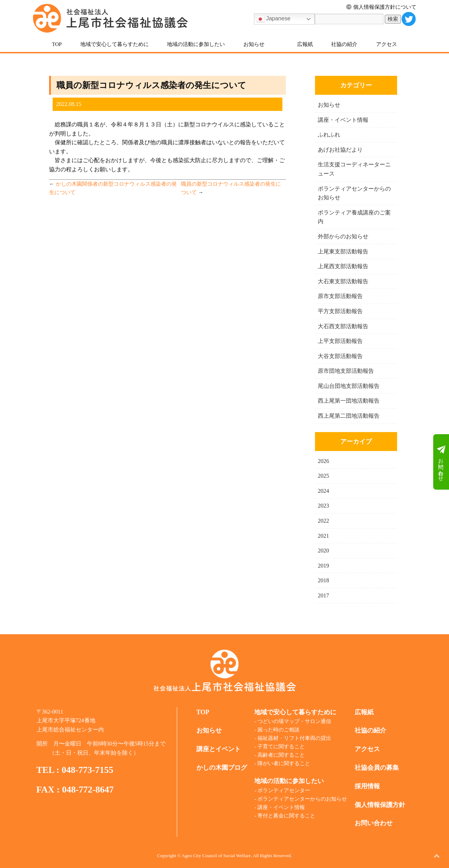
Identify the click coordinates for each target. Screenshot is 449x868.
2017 (323, 595)
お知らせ (254, 44)
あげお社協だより (340, 150)
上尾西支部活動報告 (343, 266)
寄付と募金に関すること (286, 816)
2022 (323, 521)
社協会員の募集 (377, 768)
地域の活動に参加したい (196, 44)
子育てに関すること (281, 747)
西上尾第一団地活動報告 (349, 401)
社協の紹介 (344, 44)
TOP (57, 44)
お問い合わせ (441, 462)
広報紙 (305, 44)
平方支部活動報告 (340, 311)
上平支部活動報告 (340, 341)
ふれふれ (329, 135)
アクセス (387, 44)
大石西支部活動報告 (343, 326)
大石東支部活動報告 (343, 281)
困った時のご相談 (279, 730)
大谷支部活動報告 (340, 356)
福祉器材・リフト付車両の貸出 (294, 738)
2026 (323, 461)
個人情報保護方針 (380, 805)
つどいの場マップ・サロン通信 (294, 721)
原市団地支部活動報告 (346, 371)
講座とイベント (219, 749)
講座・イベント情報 (343, 120)
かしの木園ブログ (222, 768)
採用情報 (367, 786)
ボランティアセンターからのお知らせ (302, 799)
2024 (323, 491)
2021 (323, 536)
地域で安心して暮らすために (115, 44)
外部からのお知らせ (343, 236)
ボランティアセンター (284, 790)
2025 (323, 476)
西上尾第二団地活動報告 (349, 416)
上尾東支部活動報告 (343, 251)
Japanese (273, 19)
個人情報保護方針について (381, 7)
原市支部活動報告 (340, 296)
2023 (323, 506)
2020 (323, 551)
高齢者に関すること (281, 755)
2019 (323, 566)
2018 (323, 580)
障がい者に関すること (284, 763)
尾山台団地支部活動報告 (349, 386)
